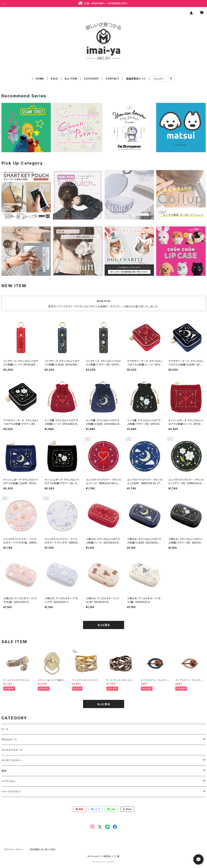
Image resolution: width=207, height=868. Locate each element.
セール (5, 729)
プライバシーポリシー (14, 849)
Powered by (104, 862)
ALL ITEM (71, 79)
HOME (40, 79)
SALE (54, 79)
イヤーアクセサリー (12, 792)
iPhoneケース (9, 739)
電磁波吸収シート (136, 79)
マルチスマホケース (12, 750)
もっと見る (104, 625)
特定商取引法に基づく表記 (43, 849)
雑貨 (4, 771)
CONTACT (112, 79)
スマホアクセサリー (12, 760)
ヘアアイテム (8, 781)
